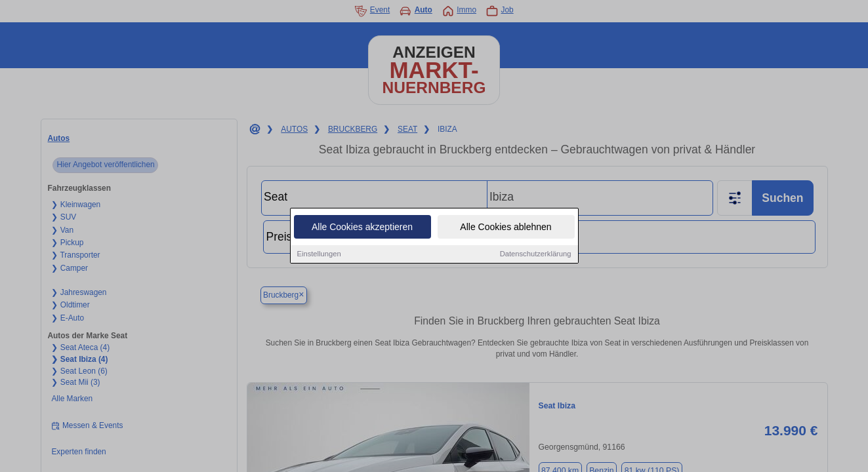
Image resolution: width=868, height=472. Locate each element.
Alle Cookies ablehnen (506, 229)
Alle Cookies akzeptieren (362, 229)
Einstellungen (319, 256)
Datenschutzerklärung (536, 256)
